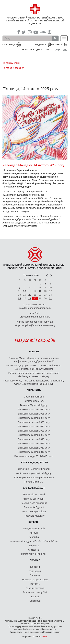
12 (25, 291)
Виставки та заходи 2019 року (34, 439)
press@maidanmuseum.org (35, 317)
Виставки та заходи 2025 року (34, 414)
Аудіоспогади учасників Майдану (34, 473)
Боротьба (34, 537)
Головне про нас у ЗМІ (35, 592)
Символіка (34, 550)
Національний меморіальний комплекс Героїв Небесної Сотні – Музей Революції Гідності (35, 21)
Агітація (34, 533)
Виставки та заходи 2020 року (34, 435)
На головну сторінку (13, 68)
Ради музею (35, 571)
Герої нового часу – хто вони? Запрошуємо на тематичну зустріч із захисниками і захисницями (34, 382)
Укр (58, 50)
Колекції (34, 522)
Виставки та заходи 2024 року (34, 418)
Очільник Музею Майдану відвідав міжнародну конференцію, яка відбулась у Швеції (34, 360)
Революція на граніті (34, 494)
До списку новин (11, 63)
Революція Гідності (34, 507)
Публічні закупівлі (35, 588)
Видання (41, 44)
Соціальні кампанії (34, 397)
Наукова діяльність (34, 401)
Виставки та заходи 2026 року (34, 409)
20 (30, 295)
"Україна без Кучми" (34, 499)
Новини (34, 352)
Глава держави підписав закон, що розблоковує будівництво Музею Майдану (34, 375)
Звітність (35, 584)
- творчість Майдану (34, 516)
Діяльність (34, 390)
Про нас (35, 560)
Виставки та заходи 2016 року (34, 452)
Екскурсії (57, 44)
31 (50, 298)
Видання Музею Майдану (34, 405)
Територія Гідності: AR (35, 49)
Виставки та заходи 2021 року (34, 431)
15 (40, 291)
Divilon (44, 637)
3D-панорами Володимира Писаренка (34, 477)
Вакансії (35, 597)
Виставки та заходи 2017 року (34, 448)
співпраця (9, 45)
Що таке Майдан (34, 488)
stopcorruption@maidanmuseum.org (35, 325)
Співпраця (35, 601)
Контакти (35, 567)
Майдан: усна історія (34, 529)
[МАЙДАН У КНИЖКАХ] (34, 554)
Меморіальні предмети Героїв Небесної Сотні (34, 541)
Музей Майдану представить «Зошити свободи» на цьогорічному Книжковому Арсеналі (34, 367)
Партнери (35, 575)
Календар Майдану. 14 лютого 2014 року (33, 165)
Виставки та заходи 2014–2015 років (34, 456)
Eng (65, 50)
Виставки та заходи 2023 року (34, 422)
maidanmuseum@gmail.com (35, 308)
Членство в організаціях (35, 580)
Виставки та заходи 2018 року (34, 443)
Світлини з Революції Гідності (34, 469)
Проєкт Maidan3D (34, 482)
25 (19, 298)
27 (30, 298)
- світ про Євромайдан (34, 512)
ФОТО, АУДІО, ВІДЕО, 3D (34, 462)
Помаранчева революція (34, 503)
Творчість (34, 546)
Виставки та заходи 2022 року (34, 426)
